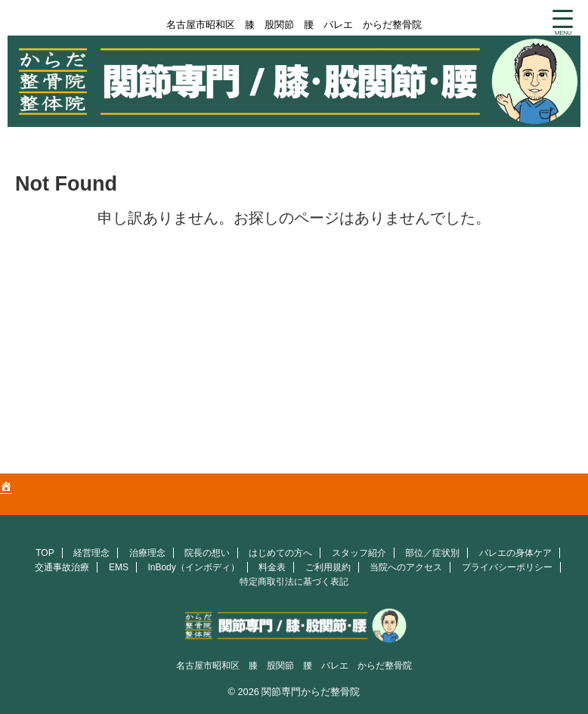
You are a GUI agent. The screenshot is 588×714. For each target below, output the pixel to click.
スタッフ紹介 (359, 553)
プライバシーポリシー (507, 567)
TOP (45, 553)
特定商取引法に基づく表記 (294, 582)
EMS (119, 567)
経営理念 (91, 553)
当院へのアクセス (406, 567)
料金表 (272, 567)
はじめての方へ (280, 553)
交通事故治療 (62, 567)
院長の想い (207, 553)
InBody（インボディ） (193, 567)
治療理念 (147, 553)
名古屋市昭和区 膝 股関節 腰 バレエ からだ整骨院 (294, 666)
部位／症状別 (432, 553)
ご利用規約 (328, 567)
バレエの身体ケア (515, 553)
